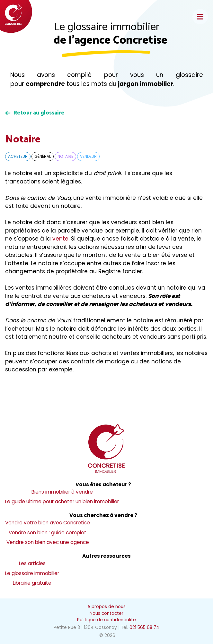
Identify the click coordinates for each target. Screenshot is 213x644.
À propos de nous (107, 607)
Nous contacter (107, 613)
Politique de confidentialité (107, 620)
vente (60, 239)
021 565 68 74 (144, 627)
